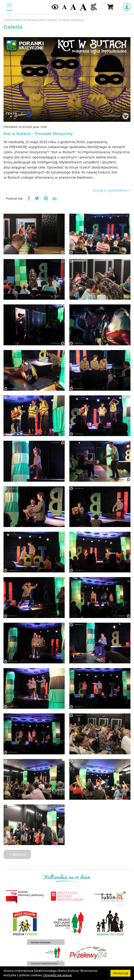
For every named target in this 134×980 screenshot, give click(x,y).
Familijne (32, 20)
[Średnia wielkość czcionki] (73, 7)
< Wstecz (17, 854)
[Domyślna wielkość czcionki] (64, 7)
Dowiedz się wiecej (58, 975)
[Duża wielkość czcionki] (83, 7)
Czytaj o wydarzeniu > (112, 190)
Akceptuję (120, 973)
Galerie (19, 20)
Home (9, 20)
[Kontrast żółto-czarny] (55, 7)
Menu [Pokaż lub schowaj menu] (9, 7)
